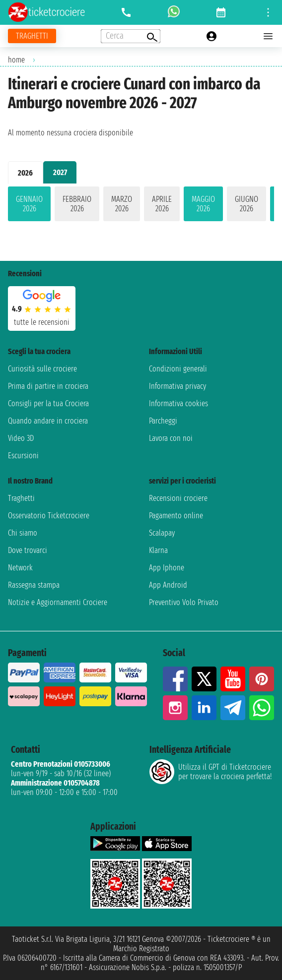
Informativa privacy (177, 386)
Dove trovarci (28, 550)
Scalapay (162, 533)
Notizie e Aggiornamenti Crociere (58, 602)
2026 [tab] (25, 173)
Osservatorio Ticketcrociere (49, 516)
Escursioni (23, 456)
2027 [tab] (60, 172)
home (16, 60)
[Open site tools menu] (268, 12)
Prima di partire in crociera (48, 386)
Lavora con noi (171, 438)
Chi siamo (23, 533)
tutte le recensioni (42, 322)
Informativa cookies (178, 403)
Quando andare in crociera (48, 421)
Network (20, 568)
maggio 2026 (203, 204)
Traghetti (21, 498)
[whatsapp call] (174, 12)
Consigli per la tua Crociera (48, 403)
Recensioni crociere (178, 498)
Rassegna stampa (34, 585)
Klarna (158, 550)
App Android (168, 585)
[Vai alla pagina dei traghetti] (32, 36)
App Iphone (167, 568)
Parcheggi (163, 421)
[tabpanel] (141, 206)
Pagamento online (176, 516)
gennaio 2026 (29, 204)
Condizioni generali (178, 369)
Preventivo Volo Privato (184, 602)
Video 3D (21, 438)
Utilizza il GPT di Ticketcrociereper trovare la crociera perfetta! (211, 772)
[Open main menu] (268, 36)
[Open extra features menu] (131, 36)
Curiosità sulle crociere (42, 369)
